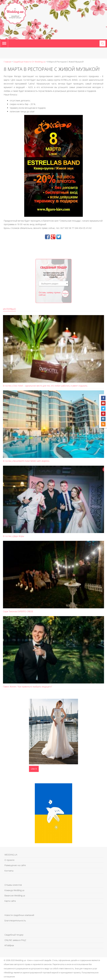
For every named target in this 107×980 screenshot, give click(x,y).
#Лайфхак (9, 945)
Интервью (9, 309)
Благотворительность (15, 920)
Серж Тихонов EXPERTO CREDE (18, 611)
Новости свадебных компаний (19, 915)
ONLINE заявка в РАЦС (15, 940)
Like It (34, 769)
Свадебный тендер (14, 935)
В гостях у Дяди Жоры (14, 536)
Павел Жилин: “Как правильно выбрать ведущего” (27, 687)
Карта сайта (10, 901)
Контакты (9, 871)
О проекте (9, 860)
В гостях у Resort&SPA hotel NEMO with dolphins (26, 461)
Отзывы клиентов (13, 885)
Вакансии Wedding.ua (15, 896)
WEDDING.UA (11, 855)
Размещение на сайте (15, 865)
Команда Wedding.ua (14, 890)
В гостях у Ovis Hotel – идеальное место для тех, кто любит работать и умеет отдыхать (45, 386)
